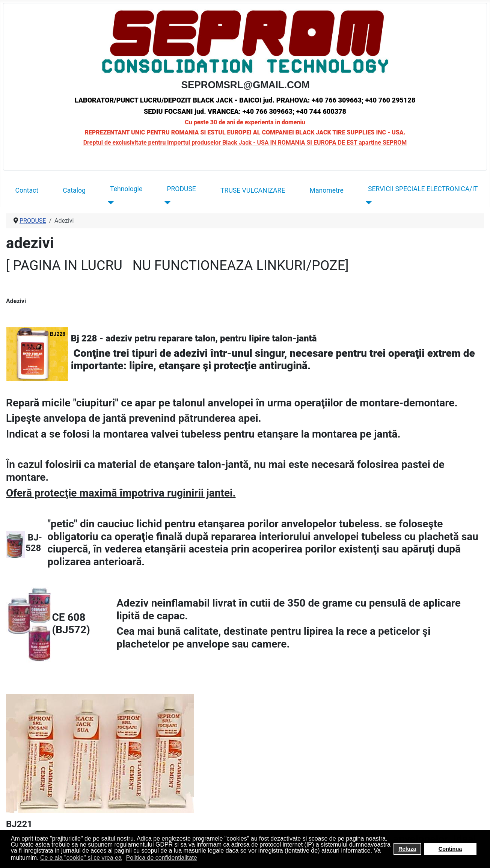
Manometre (327, 190)
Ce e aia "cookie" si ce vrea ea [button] (81, 858)
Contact (27, 190)
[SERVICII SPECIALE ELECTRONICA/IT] (367, 202)
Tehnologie (126, 189)
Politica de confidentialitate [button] (161, 858)
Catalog (74, 190)
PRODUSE (181, 189)
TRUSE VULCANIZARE (253, 190)
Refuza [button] (407, 849)
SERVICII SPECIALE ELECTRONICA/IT (423, 189)
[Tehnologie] (109, 202)
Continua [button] (450, 849)
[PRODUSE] (166, 202)
